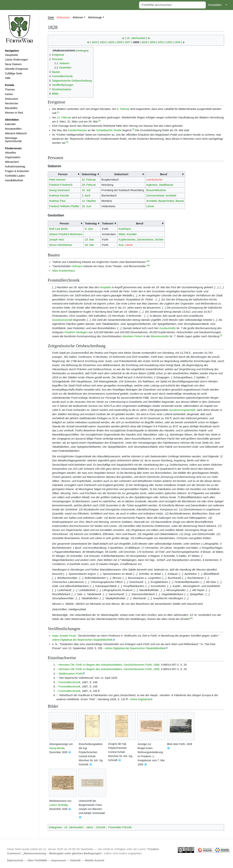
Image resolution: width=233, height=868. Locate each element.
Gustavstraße (167, 328)
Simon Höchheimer (61, 245)
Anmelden (215, 5)
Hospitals (105, 287)
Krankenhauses (77, 130)
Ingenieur (152, 185)
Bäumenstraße (160, 336)
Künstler (132, 234)
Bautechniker (166, 201)
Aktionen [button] (78, 17)
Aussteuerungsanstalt (182, 410)
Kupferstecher (127, 240)
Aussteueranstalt (62, 320)
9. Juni (89, 229)
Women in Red (14, 113)
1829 (144, 42)
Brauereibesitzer (156, 190)
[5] (148, 261)
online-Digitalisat (140, 699)
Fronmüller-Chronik (120, 827)
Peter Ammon (57, 180)
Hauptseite (11, 55)
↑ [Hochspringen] (57, 665)
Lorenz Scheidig (58, 805)
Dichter (159, 240)
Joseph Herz (57, 240)
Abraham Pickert (133, 336)
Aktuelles (11, 153)
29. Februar (89, 185)
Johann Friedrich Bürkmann (66, 234)
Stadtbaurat (166, 185)
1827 (128, 42)
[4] (67, 142)
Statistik (75, 860)
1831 (161, 42)
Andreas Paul (57, 201)
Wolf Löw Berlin (59, 229)
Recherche (12, 103)
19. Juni (86, 206)
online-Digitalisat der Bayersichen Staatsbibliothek (82, 640)
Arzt (121, 245)
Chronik (101, 827)
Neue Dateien (13, 64)
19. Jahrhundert (136, 38)
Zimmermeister (155, 196)
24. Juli (86, 190)
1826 (119, 42)
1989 (156, 665)
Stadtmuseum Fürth (70, 674)
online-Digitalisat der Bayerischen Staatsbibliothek (135, 648)
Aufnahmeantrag (15, 166)
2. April (86, 196)
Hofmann (77, 266)
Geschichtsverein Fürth (138, 665)
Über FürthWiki (37, 860)
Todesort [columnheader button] (108, 223)
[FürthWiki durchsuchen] (172, 5)
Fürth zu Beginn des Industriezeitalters (99, 665)
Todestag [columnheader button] (91, 223)
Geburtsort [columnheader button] (121, 174)
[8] (192, 618)
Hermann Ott (66, 665)
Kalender (10, 124)
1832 (169, 42)
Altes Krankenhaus (64, 271)
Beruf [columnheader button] (164, 174)
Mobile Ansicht (95, 860)
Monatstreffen (13, 129)
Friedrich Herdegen (76, 332)
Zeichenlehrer (145, 240)
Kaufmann (125, 229)
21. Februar (64, 117)
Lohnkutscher (154, 180)
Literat (129, 245)
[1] (58, 112)
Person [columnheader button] (63, 174)
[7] (221, 335)
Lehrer (150, 206)
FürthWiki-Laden (15, 176)
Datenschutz (15, 860)
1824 (103, 42)
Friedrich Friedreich (61, 185)
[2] (99, 121)
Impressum (59, 860)
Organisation (13, 157)
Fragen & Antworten (17, 171)
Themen (10, 90)
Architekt (171, 196)
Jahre (90, 827)
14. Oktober (89, 201)
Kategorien (55, 827)
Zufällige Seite (14, 73)
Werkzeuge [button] (95, 17)
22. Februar (89, 180)
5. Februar (123, 109)
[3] (133, 129)
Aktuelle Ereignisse (17, 69)
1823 (95, 42)
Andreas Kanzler (59, 196)
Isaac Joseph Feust (64, 636)
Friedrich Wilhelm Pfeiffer (64, 206)
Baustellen (11, 108)
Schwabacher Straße (109, 130)
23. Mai (89, 240)
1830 (153, 42)
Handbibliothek (14, 180)
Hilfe (8, 78)
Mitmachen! (12, 162)
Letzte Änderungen (16, 60)
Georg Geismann (59, 190)
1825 (111, 42)
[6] (149, 265)
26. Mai (89, 245)
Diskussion (12, 99)
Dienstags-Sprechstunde (13, 140)
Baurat (180, 201)
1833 (177, 42)
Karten (9, 94)
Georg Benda (57, 748)
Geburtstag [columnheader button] (89, 174)
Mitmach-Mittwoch (16, 133)
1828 (136, 42)
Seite (51, 17)
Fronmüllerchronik (69, 682)
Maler (122, 234)
